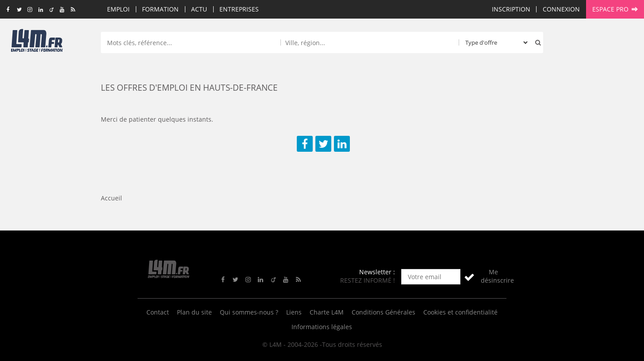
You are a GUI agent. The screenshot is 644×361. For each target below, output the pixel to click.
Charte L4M (327, 312)
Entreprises (239, 9)
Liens (294, 312)
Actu (199, 9)
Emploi (118, 9)
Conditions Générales (383, 312)
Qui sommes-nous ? (249, 312)
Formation (160, 9)
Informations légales (322, 327)
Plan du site (194, 312)
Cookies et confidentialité (460, 312)
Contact (158, 312)
